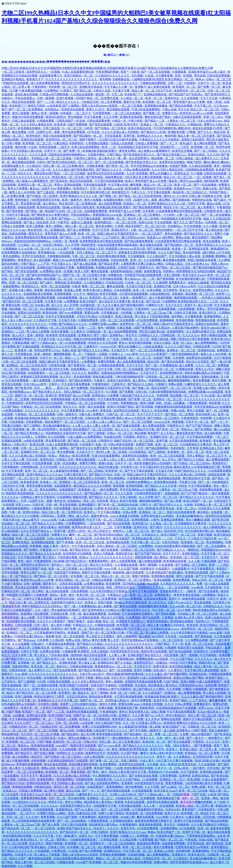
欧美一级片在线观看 (93, 407)
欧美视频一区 (190, 813)
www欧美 (197, 587)
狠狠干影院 (194, 162)
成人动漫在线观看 (57, 591)
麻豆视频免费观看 (95, 614)
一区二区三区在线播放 (127, 113)
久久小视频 (211, 226)
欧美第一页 (180, 249)
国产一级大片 (195, 738)
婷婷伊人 (143, 437)
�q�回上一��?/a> (117, 55)
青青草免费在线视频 (40, 486)
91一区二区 (47, 840)
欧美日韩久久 (30, 840)
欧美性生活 (182, 173)
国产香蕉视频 (166, 279)
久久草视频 (174, 689)
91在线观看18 (181, 569)
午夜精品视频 (21, 343)
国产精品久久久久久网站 (94, 350)
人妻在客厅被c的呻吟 (186, 328)
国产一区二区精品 (206, 151)
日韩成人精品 (174, 264)
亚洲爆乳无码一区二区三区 (168, 437)
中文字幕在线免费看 (200, 437)
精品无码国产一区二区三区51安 (146, 226)
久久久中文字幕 (44, 836)
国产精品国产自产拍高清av (186, 94)
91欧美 (135, 72)
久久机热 (78, 753)
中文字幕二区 (203, 106)
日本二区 (117, 94)
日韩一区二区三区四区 (35, 448)
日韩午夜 (38, 505)
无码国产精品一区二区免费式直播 (97, 98)
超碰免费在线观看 (211, 490)
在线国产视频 (178, 166)
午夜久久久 (139, 192)
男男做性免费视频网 (29, 764)
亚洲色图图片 (88, 505)
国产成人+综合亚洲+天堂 (40, 222)
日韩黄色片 (105, 441)
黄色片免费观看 (142, 700)
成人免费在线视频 (150, 561)
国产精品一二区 (155, 121)
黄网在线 (60, 283)
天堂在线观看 (113, 136)
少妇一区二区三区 (77, 565)
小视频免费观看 (197, 403)
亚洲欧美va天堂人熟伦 (189, 618)
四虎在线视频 (18, 234)
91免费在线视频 (99, 260)
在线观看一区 (220, 512)
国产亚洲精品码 (92, 358)
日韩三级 (195, 196)
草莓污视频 (205, 535)
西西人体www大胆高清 (131, 418)
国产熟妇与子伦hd (101, 475)
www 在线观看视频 (164, 309)
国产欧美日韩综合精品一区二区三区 (70, 162)
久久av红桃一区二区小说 (35, 170)
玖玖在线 (32, 459)
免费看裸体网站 (99, 561)
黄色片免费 (99, 640)
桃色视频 (65, 527)
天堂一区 (96, 188)
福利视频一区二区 (114, 219)
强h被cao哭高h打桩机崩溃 (79, 207)
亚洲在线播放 (210, 377)
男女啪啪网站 (117, 478)
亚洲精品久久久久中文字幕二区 (62, 347)
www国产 (63, 745)
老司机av (57, 565)
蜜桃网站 (221, 256)
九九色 (131, 173)
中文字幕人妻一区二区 (146, 542)
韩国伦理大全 (125, 554)
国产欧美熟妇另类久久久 (139, 155)
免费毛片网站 (88, 463)
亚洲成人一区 (49, 482)
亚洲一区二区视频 (18, 399)
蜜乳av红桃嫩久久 (161, 173)
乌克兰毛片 (118, 678)
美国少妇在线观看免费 (57, 136)
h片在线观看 (188, 828)
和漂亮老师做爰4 (158, 621)
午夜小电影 (136, 121)
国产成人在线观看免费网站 (102, 783)
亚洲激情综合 (65, 809)
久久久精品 (65, 339)
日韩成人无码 (96, 249)
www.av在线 (49, 520)
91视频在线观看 (105, 625)
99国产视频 (13, 712)
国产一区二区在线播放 (216, 215)
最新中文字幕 (132, 102)
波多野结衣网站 (203, 290)
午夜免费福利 (88, 817)
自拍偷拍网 (51, 678)
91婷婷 (189, 505)
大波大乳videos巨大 (180, 602)
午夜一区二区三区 (84, 256)
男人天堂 (219, 444)
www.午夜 (110, 569)
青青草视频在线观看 (109, 734)
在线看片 (24, 158)
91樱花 (187, 689)
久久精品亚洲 (222, 219)
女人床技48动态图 (91, 569)
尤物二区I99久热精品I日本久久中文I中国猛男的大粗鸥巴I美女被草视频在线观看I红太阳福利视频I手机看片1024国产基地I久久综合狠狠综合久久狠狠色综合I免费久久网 (107, 68)
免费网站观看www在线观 (152, 659)
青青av (58, 185)
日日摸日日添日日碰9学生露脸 (118, 140)
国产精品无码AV (80, 550)
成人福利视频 (213, 433)
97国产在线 (199, 794)
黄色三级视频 (21, 113)
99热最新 (66, 113)
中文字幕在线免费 (83, 546)
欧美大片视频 (175, 753)
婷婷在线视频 (144, 557)
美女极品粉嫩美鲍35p (57, 426)
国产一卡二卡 (169, 143)
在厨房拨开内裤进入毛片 (67, 602)
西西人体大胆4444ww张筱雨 (100, 106)
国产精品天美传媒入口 (171, 155)
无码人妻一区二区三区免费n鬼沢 (64, 166)
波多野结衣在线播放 (172, 162)
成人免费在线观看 (159, 87)
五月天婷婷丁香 (22, 655)
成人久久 (57, 305)
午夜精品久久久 (176, 124)
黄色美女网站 (128, 151)
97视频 (192, 132)
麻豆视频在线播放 (188, 377)
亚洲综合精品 (197, 155)
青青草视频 (48, 817)
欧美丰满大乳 (197, 855)
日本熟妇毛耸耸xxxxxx (165, 629)
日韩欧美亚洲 (41, 648)
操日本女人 (215, 712)
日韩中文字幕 (197, 204)
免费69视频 (106, 708)
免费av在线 (178, 411)
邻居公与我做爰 (104, 554)
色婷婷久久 (203, 621)
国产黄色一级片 (97, 772)
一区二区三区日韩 (125, 222)
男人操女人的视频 (38, 331)
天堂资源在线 (196, 843)
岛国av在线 (206, 840)
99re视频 (59, 561)
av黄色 (155, 520)
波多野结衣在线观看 (199, 358)
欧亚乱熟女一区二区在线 (68, 177)
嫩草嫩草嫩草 (218, 700)
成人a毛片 (19, 335)
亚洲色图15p (140, 523)
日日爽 (13, 91)
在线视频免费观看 (96, 211)
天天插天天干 (120, 350)
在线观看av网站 (32, 279)
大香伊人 (54, 384)
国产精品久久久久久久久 (18, 851)
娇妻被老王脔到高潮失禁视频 (138, 252)
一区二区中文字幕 (102, 369)
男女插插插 (75, 117)
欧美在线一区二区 (43, 666)
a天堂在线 (94, 132)
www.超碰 (216, 633)
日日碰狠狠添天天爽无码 (196, 444)
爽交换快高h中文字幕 (197, 478)
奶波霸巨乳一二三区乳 (175, 147)
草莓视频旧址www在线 (108, 215)
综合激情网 (42, 614)
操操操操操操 (40, 399)
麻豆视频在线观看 (24, 162)
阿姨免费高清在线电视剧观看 (174, 407)
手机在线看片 (214, 648)
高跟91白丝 (146, 222)
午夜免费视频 (62, 508)
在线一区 (101, 444)
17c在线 (118, 768)
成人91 (84, 298)
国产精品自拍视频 (181, 106)
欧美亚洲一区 (114, 471)
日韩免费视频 (169, 776)
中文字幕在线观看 (159, 192)
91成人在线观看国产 (209, 682)
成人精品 (145, 636)
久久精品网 (57, 640)
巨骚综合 (162, 663)
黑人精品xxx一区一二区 (140, 279)
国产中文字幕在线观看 (139, 471)
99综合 (183, 486)
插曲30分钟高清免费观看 (28, 117)
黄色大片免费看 (18, 188)
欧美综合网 (50, 313)
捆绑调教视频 (62, 354)
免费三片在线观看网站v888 (100, 727)
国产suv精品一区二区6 (176, 787)
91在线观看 (166, 565)
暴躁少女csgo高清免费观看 (70, 260)
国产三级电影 (97, 433)
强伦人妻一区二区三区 (80, 226)
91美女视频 (154, 290)
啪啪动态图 (80, 497)
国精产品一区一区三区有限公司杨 (85, 275)
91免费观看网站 (76, 523)
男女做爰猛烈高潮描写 (66, 610)
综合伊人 (100, 828)
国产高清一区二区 (117, 166)
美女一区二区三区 (219, 787)
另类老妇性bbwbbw (191, 685)
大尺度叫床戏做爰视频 (109, 181)
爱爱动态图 (220, 704)
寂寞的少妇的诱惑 (193, 140)
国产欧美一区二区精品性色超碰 (118, 505)
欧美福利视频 (185, 320)
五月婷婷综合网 (203, 757)
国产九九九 (205, 132)
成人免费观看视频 (190, 693)
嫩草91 (145, 753)
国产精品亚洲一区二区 (16, 828)
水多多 (124, 298)
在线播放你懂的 (114, 200)
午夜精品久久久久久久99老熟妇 (160, 140)
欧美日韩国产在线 (35, 569)
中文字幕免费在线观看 (112, 399)
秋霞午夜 (60, 531)
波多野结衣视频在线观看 (82, 712)
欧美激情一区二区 (184, 87)
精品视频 (140, 433)
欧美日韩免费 (81, 456)
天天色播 (15, 279)
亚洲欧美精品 (21, 542)
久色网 (119, 226)
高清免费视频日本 (171, 373)
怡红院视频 (171, 655)
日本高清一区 (116, 648)
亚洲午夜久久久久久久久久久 (51, 689)
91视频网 (170, 648)
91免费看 (113, 395)
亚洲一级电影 (36, 335)
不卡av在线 (208, 395)
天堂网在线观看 (12, 569)
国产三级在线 (46, 192)
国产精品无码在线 (93, 587)
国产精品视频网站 (157, 448)
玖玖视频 (138, 76)
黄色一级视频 (107, 328)
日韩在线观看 (24, 625)
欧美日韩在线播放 (84, 399)
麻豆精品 (203, 512)
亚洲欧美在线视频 (122, 448)
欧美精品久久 (31, 286)
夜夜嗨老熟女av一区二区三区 (114, 666)
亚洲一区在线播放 (66, 463)
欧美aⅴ (84, 557)
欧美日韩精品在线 (140, 128)
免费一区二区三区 (166, 734)
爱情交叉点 (36, 234)
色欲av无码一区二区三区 (208, 580)
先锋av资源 (69, 350)
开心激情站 (22, 369)
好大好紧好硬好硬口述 (96, 192)
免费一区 (202, 584)
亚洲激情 (127, 783)
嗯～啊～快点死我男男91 (134, 158)
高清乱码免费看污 (83, 689)
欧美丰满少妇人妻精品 (98, 290)
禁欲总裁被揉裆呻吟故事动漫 (125, 674)
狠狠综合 (93, 294)
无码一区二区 (57, 798)
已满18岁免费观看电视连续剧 (168, 392)
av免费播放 (71, 301)
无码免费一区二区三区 (63, 87)
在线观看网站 (12, 286)
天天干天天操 (209, 98)
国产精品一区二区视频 (180, 414)
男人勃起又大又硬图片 (101, 636)
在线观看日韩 (104, 779)
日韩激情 (210, 211)
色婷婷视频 (39, 761)
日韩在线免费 (120, 260)
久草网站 (224, 313)
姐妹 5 (207, 219)
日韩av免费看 (184, 704)
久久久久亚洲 (38, 155)
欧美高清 (60, 124)
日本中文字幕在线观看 (60, 316)
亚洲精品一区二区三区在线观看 (57, 328)
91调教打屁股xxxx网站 (104, 324)
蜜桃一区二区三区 (94, 286)
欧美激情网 (114, 584)
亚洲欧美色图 (177, 132)
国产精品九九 (24, 576)
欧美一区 (139, 290)
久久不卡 (80, 294)
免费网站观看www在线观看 (206, 392)
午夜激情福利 (101, 384)
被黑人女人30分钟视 (22, 192)
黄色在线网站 (12, 256)
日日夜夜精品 (138, 452)
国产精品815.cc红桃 (154, 132)
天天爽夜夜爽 (164, 76)
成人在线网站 (21, 757)
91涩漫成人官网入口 (149, 723)
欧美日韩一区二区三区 (91, 595)
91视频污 (161, 384)
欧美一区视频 (64, 271)
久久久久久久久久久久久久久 (28, 324)
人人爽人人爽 (117, 655)
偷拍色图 (170, 136)
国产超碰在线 (182, 200)
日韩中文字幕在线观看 (38, 599)
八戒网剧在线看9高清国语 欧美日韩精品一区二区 (163, 79)
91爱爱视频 (146, 840)
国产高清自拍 (59, 181)
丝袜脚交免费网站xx (140, 482)
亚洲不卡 (190, 305)
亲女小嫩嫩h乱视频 (198, 520)
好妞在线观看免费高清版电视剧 (118, 245)
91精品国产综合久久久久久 (138, 395)
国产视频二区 (152, 113)
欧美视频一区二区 (203, 147)
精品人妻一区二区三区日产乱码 (152, 91)
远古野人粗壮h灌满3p (43, 527)
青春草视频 (78, 772)
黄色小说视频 (93, 200)
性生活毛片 (37, 843)
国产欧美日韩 (24, 388)
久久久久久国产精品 (178, 347)
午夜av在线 (169, 109)
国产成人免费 (173, 501)
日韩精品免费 (202, 347)
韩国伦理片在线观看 (191, 648)
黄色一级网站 (55, 226)
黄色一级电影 (222, 166)
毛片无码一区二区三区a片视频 (172, 610)
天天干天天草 (101, 230)
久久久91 (113, 828)
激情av (35, 113)
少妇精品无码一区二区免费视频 (102, 102)
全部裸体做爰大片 (13, 166)
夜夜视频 (178, 422)
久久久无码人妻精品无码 (37, 124)
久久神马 (182, 196)
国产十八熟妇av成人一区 (47, 343)
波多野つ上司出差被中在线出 (79, 704)
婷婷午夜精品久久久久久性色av (42, 606)
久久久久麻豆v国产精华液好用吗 (74, 170)
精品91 (11, 693)
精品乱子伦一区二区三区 (180, 207)
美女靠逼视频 (68, 505)
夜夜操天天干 (35, 79)
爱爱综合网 (13, 305)
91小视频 (197, 173)
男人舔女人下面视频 (47, 855)
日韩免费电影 (34, 422)
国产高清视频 (145, 407)
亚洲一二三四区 (219, 565)
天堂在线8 (214, 768)
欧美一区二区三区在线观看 (168, 456)
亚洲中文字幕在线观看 (189, 821)
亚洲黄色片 (85, 335)
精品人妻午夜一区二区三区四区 (35, 862)
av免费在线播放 (13, 411)
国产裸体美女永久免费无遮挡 (50, 215)
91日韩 (216, 347)
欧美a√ (130, 181)
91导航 (53, 324)
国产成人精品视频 (85, 264)
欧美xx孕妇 (157, 753)
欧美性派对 (34, 136)
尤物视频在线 (121, 79)
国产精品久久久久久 (109, 170)
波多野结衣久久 (37, 72)
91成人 (62, 738)
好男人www (23, 505)
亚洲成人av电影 (164, 851)
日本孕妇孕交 (103, 538)
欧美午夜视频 (60, 331)
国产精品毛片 (24, 753)
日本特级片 (60, 380)
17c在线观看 (150, 779)
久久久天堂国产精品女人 (37, 531)
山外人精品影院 (94, 757)
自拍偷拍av (52, 109)
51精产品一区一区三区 (121, 414)
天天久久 (181, 538)
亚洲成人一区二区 (152, 124)
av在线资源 (54, 106)
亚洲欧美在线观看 (131, 117)
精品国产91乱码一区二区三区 (64, 211)
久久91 (169, 704)
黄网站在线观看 (12, 222)
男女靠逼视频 (203, 602)
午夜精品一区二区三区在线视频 (85, 403)
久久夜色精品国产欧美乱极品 (165, 572)
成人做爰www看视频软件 (155, 151)
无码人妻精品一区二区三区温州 (117, 546)
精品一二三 (72, 358)
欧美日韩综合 (223, 535)
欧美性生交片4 (16, 678)
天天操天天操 (67, 320)
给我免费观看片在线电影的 (19, 252)
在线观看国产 (68, 490)
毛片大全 (183, 109)
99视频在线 (115, 275)
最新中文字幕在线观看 (97, 572)
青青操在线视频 (22, 787)
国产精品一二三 (70, 237)
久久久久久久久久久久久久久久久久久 (129, 644)
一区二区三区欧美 (13, 72)
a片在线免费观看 (147, 320)
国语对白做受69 (56, 117)
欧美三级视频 (35, 226)
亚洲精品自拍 (198, 674)
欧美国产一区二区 (34, 712)
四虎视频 (142, 173)
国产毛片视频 (138, 730)
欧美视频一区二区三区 (157, 102)
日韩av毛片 (21, 444)
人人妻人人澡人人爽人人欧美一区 (94, 426)
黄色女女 (60, 501)
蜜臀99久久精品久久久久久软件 (197, 723)
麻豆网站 (165, 200)
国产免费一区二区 (209, 87)
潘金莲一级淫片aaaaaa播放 (186, 181)
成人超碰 (155, 727)
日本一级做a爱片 (67, 836)
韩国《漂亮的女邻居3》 (122, 587)
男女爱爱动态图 (31, 204)
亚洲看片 (140, 87)
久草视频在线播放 (97, 143)
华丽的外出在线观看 (16, 83)
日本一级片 (42, 625)
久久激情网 (160, 283)
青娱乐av (187, 429)
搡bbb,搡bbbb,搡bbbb (217, 162)
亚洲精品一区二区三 (152, 512)
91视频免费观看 (88, 320)
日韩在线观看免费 (99, 121)
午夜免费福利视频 (107, 72)
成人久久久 (123, 429)
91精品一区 (119, 121)
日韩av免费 (130, 512)
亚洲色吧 (185, 776)
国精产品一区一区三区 (30, 395)
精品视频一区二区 (163, 158)
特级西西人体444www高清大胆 (126, 249)
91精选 (118, 124)
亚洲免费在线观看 (166, 482)
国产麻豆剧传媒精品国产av (210, 267)
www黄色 (92, 411)
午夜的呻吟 (40, 87)
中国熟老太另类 (212, 196)
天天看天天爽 (121, 91)
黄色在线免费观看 (74, 132)
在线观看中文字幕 (105, 806)
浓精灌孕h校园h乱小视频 (126, 271)
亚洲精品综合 (113, 851)
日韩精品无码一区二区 (24, 727)
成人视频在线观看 (110, 847)
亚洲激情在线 (206, 350)
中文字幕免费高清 (73, 411)
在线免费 (211, 685)
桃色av (200, 79)
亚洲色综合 (172, 98)
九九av (202, 712)
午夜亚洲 (46, 550)
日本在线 (8, 316)
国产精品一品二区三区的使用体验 (140, 196)
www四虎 (158, 636)
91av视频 (153, 584)
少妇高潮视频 (186, 309)
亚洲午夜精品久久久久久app (213, 245)
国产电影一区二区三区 (169, 840)
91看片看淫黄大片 (76, 475)
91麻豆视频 (124, 328)
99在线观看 (10, 170)
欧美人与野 (82, 271)
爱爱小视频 (9, 779)
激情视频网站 (10, 614)
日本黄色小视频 (48, 704)
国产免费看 (127, 392)
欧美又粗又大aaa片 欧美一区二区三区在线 (181, 791)
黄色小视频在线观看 (214, 335)
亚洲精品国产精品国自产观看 (56, 267)
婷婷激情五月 (121, 192)
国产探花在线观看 (101, 124)
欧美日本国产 (89, 301)
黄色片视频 (219, 380)
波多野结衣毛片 (144, 663)
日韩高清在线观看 (215, 173)
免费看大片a (170, 113)
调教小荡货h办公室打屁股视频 (190, 339)
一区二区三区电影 (59, 373)
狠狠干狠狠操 (141, 576)
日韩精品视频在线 (82, 666)
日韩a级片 (38, 644)
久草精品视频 (109, 840)
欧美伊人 (90, 512)
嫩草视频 (136, 185)
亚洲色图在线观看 (212, 772)
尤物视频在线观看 (59, 256)
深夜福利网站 (21, 666)
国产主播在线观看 (159, 249)
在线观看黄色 (37, 373)
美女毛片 (131, 335)
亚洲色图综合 (103, 222)
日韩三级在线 (52, 128)
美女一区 (89, 501)
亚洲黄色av (117, 335)
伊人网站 (38, 591)
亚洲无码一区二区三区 (104, 298)
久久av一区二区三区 (15, 730)
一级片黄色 (198, 768)
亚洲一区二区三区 (167, 444)
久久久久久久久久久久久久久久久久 (115, 83)
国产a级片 (221, 200)
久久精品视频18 (94, 283)
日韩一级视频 (46, 98)
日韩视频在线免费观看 (200, 170)
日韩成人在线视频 (122, 143)
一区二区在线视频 (178, 587)
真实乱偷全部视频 (27, 94)
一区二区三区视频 (131, 106)
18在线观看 (186, 636)
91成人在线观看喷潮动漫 (78, 72)
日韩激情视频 (84, 779)
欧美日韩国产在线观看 (75, 685)
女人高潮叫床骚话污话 (201, 331)
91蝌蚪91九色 (155, 305)
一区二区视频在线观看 (85, 618)
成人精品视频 (42, 260)
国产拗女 (8, 271)
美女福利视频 (192, 252)
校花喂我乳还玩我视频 (77, 554)
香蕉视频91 (65, 188)
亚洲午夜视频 (65, 98)
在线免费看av (80, 369)
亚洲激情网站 (213, 316)
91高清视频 (17, 422)
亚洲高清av (99, 395)
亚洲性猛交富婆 (199, 249)
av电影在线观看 (34, 441)
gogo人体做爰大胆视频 (125, 516)
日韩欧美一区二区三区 (135, 339)
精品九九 (84, 693)
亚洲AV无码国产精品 (121, 407)
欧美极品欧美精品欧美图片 (100, 151)
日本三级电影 (172, 275)
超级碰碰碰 (167, 320)
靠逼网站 (94, 373)
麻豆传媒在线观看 (152, 245)
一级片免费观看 (41, 380)
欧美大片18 (172, 813)
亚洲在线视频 (73, 185)
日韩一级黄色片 (67, 414)
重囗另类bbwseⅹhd (133, 237)
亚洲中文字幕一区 (194, 832)
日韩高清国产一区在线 (71, 121)
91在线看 (8, 505)
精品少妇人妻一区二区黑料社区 (62, 512)
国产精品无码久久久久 (199, 234)
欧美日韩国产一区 (175, 727)
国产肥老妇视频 (166, 614)
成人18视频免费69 (215, 527)
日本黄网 (149, 211)
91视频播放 (10, 249)
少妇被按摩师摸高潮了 (149, 493)
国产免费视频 (80, 388)
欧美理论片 (81, 188)
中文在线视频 (163, 222)
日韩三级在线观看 (24, 121)
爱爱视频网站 (115, 787)
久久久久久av (191, 335)
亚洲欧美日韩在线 (91, 87)
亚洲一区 (136, 260)
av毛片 (160, 715)
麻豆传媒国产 (201, 237)
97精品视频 (209, 561)
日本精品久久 (151, 535)
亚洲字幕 (130, 136)
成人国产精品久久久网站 (149, 689)
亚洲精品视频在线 (156, 94)
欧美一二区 (109, 147)
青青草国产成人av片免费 (189, 102)
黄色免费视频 (202, 380)
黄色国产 (153, 433)
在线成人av (154, 237)
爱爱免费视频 (174, 783)
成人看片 (15, 768)
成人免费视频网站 (206, 343)
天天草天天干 (143, 666)
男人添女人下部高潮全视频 (152, 316)
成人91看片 (217, 862)
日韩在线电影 (152, 459)
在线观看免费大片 (51, 76)
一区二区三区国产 (151, 234)
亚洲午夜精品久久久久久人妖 (79, 196)
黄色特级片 (22, 200)
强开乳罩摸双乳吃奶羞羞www (189, 862)
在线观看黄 (223, 644)
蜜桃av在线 (183, 237)
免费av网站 (161, 862)
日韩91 (41, 162)
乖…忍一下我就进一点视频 (90, 354)
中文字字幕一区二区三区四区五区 (108, 520)
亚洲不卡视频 (143, 670)
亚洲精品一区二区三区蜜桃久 (143, 215)
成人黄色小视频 (61, 625)
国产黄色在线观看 (173, 362)
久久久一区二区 (206, 365)
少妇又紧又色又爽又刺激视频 (143, 177)
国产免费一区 (72, 151)
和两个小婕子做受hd (112, 813)
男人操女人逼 (87, 663)
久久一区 (129, 723)
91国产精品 (171, 682)
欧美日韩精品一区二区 (79, 76)
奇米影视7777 (133, 94)
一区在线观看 (66, 252)
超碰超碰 (118, 572)
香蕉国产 (222, 569)
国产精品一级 (34, 211)
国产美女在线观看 (27, 271)
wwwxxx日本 (109, 347)
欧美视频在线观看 (175, 561)
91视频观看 (179, 72)
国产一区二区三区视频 (138, 422)
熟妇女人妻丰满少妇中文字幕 (50, 369)
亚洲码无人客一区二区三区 (35, 185)
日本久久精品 (163, 343)
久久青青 (51, 219)
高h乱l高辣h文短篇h (208, 761)
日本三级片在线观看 (54, 478)
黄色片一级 (164, 757)
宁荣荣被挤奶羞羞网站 (201, 836)
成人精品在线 (214, 230)
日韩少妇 (142, 392)
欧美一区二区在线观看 (56, 286)
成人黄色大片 (107, 158)
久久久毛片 (213, 742)
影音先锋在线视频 (140, 343)
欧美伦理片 (131, 124)
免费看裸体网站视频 (34, 798)
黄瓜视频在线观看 (118, 109)
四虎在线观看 (68, 335)
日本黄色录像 (57, 365)
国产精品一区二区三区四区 (174, 267)
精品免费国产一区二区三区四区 (65, 422)
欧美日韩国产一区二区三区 (179, 535)
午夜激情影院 (15, 403)
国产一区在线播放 (205, 185)
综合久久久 (25, 173)
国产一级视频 (189, 655)
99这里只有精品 (53, 245)
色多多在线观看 (77, 659)
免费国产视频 (145, 444)
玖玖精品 (141, 685)
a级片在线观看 (135, 572)
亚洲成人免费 (73, 290)
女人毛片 (66, 377)
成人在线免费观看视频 (45, 83)
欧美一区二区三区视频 (63, 569)
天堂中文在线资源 (34, 256)
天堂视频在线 (110, 313)
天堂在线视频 (10, 572)
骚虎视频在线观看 (186, 298)
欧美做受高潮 (30, 482)
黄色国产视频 (103, 768)
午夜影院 (199, 742)
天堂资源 (193, 448)
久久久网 (138, 715)
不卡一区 (178, 644)
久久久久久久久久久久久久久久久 (112, 557)
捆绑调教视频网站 (180, 380)
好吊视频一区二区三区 (85, 576)
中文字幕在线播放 (200, 486)
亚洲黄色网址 (46, 779)
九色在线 (8, 738)
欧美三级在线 (124, 316)
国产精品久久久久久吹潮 (161, 486)
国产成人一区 (222, 177)
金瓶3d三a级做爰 (82, 222)
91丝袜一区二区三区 (138, 283)
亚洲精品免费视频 (172, 520)
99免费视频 (126, 685)
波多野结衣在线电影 (127, 411)
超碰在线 (221, 806)
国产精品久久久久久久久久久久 (143, 745)
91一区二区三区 (72, 128)
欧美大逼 (138, 301)
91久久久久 (79, 373)
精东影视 (215, 403)
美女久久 (185, 290)
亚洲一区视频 (184, 76)
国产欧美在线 (220, 776)
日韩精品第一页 (97, 331)
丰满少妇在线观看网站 (146, 109)
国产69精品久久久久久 (73, 324)
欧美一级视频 (50, 113)
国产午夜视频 (65, 542)
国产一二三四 (46, 102)
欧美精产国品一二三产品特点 (101, 237)
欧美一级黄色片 (72, 200)
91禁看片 (67, 91)
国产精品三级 (83, 91)
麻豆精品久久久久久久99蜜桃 (93, 486)
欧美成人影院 (49, 749)
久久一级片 (43, 610)
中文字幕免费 (93, 117)
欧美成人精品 (132, 858)
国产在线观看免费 (65, 670)
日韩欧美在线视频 (59, 682)
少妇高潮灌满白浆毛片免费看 (204, 783)
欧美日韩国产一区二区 (198, 501)
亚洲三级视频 (24, 697)
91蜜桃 (99, 508)
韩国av (152, 832)
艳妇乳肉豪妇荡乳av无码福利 (203, 373)
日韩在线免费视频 (219, 76)
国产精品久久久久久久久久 (197, 497)
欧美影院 (225, 727)
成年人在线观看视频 (124, 561)
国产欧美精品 (223, 734)
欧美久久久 (148, 738)
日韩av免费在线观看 (137, 170)
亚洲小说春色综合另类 (83, 813)
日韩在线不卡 (223, 501)
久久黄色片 (78, 331)
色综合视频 (162, 411)
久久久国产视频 (128, 569)
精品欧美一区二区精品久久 (190, 192)
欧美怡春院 (133, 188)
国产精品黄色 (70, 734)
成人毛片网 (205, 305)
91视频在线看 (185, 369)
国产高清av (196, 222)
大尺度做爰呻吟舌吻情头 (138, 614)
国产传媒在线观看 (129, 426)
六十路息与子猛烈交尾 (203, 538)
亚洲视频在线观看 (43, 542)
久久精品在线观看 (82, 94)
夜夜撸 (74, 241)
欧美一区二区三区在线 (137, 847)
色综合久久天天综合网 (103, 343)
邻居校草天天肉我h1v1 (131, 621)
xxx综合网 (87, 723)
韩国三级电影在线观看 (202, 260)
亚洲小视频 (188, 682)
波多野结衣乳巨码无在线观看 (106, 173)
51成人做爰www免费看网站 (85, 437)
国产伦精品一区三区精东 (111, 128)
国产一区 (204, 482)
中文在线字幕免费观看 (76, 384)
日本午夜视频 (123, 527)
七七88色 (169, 215)
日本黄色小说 (130, 467)
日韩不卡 (146, 505)
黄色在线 (200, 76)
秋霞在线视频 (48, 147)
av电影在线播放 (153, 347)
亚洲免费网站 (30, 749)
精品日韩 (220, 132)
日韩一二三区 (88, 328)
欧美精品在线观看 (49, 207)
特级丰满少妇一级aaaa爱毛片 (21, 520)
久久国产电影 (130, 753)
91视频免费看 (46, 121)
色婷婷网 (163, 395)
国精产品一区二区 (92, 700)
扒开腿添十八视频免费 (34, 595)
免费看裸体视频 (61, 399)
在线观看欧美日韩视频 (38, 294)
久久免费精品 (182, 757)
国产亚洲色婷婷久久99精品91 (101, 610)
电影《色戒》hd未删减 (171, 403)
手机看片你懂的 (12, 426)
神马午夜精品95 (176, 715)
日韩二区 (28, 305)
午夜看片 (100, 380)
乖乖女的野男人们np (47, 350)
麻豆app (35, 188)
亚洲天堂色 (161, 700)
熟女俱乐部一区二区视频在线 (78, 204)
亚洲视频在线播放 (156, 106)
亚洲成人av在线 (114, 188)
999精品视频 (84, 730)
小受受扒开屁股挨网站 (55, 708)
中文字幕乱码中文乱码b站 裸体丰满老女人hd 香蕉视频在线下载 (180, 467)
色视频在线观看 (106, 267)
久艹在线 (113, 339)
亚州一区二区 (196, 452)
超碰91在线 (210, 188)
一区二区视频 (203, 177)
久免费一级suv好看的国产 (196, 734)
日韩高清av (48, 516)
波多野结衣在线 (65, 599)
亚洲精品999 (105, 663)
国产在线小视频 (44, 753)
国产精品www (27, 640)
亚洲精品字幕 (163, 286)
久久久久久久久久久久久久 (42, 411)
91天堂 (140, 448)
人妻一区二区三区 (188, 215)
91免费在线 (59, 851)
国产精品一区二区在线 (82, 441)
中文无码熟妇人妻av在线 (27, 151)
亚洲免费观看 (140, 520)
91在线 (150, 76)
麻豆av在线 (214, 204)
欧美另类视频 (109, 294)
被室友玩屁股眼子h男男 (208, 128)
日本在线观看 (123, 290)
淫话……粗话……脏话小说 (52, 388)
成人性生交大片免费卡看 (115, 301)
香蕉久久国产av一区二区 (37, 572)
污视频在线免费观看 (153, 83)
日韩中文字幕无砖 (186, 313)
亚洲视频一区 (27, 663)
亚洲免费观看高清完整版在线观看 (37, 237)
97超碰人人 (117, 354)
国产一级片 (101, 335)
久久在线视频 (152, 260)
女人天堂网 (71, 305)
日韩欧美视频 (95, 166)
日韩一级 (52, 505)
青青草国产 (189, 809)
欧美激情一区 (176, 452)
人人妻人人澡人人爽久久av (104, 422)
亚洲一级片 (68, 595)
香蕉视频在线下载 (127, 708)
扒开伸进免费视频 (17, 380)
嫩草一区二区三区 (81, 535)
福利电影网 (211, 181)
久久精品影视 (84, 538)
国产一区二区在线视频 (156, 72)
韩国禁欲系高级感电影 (20, 493)
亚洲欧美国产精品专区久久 (145, 655)
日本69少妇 (173, 809)
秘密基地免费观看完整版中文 (154, 821)
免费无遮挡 (161, 666)
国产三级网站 (71, 106)
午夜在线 (191, 840)
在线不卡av (49, 188)
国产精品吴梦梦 (109, 264)
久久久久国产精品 (170, 252)
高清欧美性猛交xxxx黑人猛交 (207, 72)
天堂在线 (171, 636)
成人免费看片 (206, 207)
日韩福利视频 (181, 794)
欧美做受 (52, 335)
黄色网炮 (105, 79)
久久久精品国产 (157, 256)
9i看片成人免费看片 (92, 414)
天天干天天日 (174, 305)
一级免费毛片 (139, 298)
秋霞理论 (57, 629)
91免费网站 (52, 91)
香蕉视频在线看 (206, 320)
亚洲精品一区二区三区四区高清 (27, 365)
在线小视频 (94, 621)
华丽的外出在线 (202, 200)
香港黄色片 (25, 260)
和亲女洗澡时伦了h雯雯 (50, 697)
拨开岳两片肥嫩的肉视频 (196, 802)
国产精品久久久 (47, 663)
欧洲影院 (84, 651)
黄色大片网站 (74, 802)
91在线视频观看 (143, 791)
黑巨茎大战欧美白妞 (152, 331)
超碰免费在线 (114, 177)
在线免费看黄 (135, 648)
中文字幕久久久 (62, 264)
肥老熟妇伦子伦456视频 (157, 188)
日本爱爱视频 (102, 113)
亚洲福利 (133, 678)
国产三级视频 (27, 682)
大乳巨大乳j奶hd (87, 316)
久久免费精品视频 (197, 640)
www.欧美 (115, 745)
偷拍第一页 (103, 94)
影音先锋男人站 (206, 414)
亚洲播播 (208, 256)
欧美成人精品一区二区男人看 (199, 749)
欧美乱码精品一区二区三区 (73, 580)
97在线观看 (43, 851)
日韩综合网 (92, 418)
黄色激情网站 (65, 779)
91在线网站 (64, 497)
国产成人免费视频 (79, 230)
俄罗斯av (62, 840)
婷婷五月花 (56, 802)
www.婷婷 (21, 674)
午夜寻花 (63, 222)
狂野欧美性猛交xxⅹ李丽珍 (158, 516)
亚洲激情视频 (63, 294)
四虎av (54, 595)
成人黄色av (50, 204)
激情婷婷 (76, 655)
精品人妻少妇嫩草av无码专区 (166, 625)
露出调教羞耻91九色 (126, 738)
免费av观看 (176, 384)
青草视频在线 (47, 252)
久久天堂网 (111, 117)
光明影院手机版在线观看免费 (143, 275)
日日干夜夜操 (222, 358)
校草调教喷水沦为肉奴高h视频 (196, 271)
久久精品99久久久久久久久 (113, 76)
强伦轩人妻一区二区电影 (144, 219)
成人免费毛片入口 (207, 158)
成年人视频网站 (127, 636)
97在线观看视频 (43, 463)
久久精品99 (34, 166)
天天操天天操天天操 (139, 286)
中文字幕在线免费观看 (181, 712)
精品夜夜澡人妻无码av (163, 685)
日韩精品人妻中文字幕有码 (38, 497)
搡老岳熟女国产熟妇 (158, 117)
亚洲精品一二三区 (13, 331)
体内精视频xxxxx (20, 392)
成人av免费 (28, 618)
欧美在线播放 (212, 241)
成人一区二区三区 (140, 358)
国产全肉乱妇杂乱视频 (144, 776)
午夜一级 (15, 512)
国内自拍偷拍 (164, 230)
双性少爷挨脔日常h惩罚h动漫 (95, 309)
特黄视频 (36, 546)
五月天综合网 (49, 467)
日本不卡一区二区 (210, 83)
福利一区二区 (191, 798)
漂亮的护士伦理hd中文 (76, 83)
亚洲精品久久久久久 (150, 136)
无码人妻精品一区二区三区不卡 (97, 252)
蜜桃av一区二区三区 (109, 858)
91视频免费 (69, 651)
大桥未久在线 (102, 91)
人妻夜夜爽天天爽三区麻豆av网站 (142, 264)
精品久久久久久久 (68, 102)
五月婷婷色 (9, 219)
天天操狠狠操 (136, 256)
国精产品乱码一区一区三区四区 (134, 441)
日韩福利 (190, 83)
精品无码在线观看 (24, 102)
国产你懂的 (31, 550)
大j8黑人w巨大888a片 (123, 794)
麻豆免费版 (20, 132)
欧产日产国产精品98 (199, 426)
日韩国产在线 (127, 267)
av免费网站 (47, 271)
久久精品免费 (128, 840)
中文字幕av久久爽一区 (119, 87)
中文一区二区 (135, 633)
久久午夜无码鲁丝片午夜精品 (109, 591)
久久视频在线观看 (126, 565)
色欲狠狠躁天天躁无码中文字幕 (138, 147)
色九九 (6, 655)
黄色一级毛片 (61, 546)
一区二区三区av (44, 723)
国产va (149, 715)
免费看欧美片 (178, 283)
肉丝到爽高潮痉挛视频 (112, 256)
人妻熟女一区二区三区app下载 (153, 313)
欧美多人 (91, 602)
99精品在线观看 (103, 580)
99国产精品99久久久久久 (191, 471)
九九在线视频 (190, 98)
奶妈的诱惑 (89, 245)
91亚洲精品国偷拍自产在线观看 (176, 708)
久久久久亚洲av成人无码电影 (121, 132)
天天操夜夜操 (213, 587)
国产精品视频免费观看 (148, 207)
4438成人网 (42, 305)
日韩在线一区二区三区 (160, 377)
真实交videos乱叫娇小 (215, 328)
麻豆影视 (46, 776)
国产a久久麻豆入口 (87, 809)
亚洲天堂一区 (30, 708)
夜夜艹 (125, 72)
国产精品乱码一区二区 (160, 369)
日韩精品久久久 (149, 335)
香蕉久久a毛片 (96, 109)
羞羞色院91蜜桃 (109, 817)
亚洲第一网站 (66, 516)
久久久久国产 (61, 249)
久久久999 (213, 155)
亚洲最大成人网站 (21, 290)
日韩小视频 (14, 143)
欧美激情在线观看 (43, 745)
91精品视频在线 (160, 294)
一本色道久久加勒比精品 (215, 298)
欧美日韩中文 (208, 313)
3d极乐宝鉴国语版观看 (187, 117)
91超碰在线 (98, 648)
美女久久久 (70, 407)
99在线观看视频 (67, 298)
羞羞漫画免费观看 (151, 825)
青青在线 (106, 411)
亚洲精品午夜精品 (13, 79)
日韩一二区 (175, 83)
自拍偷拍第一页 (91, 305)
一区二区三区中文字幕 (189, 230)
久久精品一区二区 (132, 98)
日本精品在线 (115, 283)
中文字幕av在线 (118, 185)
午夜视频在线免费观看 (142, 478)
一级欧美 (29, 328)
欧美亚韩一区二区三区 (131, 625)
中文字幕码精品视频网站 (53, 618)
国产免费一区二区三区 (105, 761)
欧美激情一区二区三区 (185, 557)
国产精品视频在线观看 (116, 791)
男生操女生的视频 (27, 587)
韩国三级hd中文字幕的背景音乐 (118, 234)
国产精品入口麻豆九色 (16, 648)
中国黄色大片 (146, 267)
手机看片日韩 (188, 482)
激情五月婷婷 (37, 106)
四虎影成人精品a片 (118, 700)
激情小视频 (147, 403)
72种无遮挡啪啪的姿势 (185, 354)
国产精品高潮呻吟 (81, 380)
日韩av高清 (182, 768)
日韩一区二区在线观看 (129, 369)
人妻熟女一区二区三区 (182, 121)
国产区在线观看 (25, 267)
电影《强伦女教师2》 (179, 745)
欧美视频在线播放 (30, 128)
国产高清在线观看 (181, 651)
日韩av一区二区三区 (218, 79)
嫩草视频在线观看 (40, 858)
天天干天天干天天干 (150, 414)
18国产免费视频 (77, 124)
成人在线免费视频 (110, 204)
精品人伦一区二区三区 (205, 109)
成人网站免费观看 (205, 143)
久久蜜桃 (224, 260)
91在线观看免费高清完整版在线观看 (179, 211)
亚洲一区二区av (214, 117)
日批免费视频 (80, 591)
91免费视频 (134, 618)
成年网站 (168, 237)
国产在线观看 (151, 618)
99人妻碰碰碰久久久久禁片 (57, 309)
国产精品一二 (67, 219)
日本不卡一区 (53, 151)
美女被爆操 (31, 358)
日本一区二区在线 (67, 723)
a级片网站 (208, 252)
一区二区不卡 (83, 113)
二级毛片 (64, 147)
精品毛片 (37, 757)
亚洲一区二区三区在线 (24, 283)
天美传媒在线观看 (95, 185)
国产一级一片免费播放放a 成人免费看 (170, 365)
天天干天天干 (172, 554)
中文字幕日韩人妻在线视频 (202, 670)
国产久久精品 (124, 663)
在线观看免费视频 (174, 843)
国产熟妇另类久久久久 (47, 392)
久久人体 (194, 561)
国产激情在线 (204, 636)
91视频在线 (195, 124)
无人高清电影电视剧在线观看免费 (34, 821)
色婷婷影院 (77, 143)
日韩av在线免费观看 (60, 538)
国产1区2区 (154, 301)
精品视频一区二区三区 (59, 279)
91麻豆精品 (61, 143)
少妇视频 (126, 313)
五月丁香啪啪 (100, 693)
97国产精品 (114, 155)
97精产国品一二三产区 (35, 264)
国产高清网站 (204, 429)
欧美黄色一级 (24, 350)
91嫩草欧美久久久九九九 (201, 384)
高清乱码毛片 (120, 230)
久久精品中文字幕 (86, 279)
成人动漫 (179, 738)
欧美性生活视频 (183, 151)
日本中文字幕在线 (18, 215)
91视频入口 (128, 836)
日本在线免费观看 (156, 599)
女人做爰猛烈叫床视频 (65, 471)
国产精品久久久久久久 (104, 497)
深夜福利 (178, 294)
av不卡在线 (223, 252)
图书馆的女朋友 (221, 283)
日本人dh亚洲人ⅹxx (210, 121)
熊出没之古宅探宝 (198, 362)
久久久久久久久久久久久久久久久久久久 (72, 79)
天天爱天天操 (54, 301)
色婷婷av (169, 271)
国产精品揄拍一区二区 (88, 136)
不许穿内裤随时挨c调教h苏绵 (172, 128)
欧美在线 (193, 625)
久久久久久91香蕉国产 (154, 354)
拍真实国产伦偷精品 (67, 572)
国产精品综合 (125, 309)
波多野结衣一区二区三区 (190, 91)
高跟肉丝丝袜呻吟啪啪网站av (67, 155)
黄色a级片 (186, 143)
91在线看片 (107, 316)
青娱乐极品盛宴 (103, 377)
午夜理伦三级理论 (85, 158)
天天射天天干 (149, 373)
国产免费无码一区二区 (83, 365)
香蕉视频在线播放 (68, 192)
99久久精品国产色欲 (109, 723)
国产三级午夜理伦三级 (51, 659)
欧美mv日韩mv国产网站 (189, 678)
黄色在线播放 (174, 234)
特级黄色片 (147, 569)
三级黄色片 (91, 347)
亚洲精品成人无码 (211, 448)
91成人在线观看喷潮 (72, 520)
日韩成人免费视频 (147, 143)
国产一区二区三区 (166, 497)
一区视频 (55, 72)
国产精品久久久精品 (141, 384)
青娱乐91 (62, 666)
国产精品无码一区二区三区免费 (23, 301)
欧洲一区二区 (119, 693)
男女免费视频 (66, 452)
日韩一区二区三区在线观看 (117, 320)
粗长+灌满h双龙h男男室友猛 (156, 508)
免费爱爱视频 (85, 267)
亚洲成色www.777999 (187, 188)
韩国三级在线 (160, 339)
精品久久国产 (18, 858)
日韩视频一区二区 (217, 222)
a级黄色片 (155, 730)
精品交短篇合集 (109, 467)
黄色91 (123, 712)
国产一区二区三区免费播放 (26, 109)
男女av (123, 343)
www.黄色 (132, 354)
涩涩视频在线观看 (134, 584)
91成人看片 (147, 761)
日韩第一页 (61, 241)
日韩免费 (103, 501)
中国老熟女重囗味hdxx (29, 636)
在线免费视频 (154, 813)
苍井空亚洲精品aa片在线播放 (149, 166)
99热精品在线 (43, 787)
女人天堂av (168, 433)
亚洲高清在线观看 (73, 109)
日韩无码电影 (171, 542)
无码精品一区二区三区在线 (138, 550)
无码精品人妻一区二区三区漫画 (52, 158)
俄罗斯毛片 (50, 584)
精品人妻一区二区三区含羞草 (197, 136)
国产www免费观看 (71, 313)
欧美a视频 (194, 779)
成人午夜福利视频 (161, 298)
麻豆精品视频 (54, 290)
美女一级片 (221, 486)
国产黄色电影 (95, 177)
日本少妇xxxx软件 (185, 286)
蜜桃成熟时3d (220, 249)
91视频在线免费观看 (31, 219)
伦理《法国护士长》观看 (44, 132)
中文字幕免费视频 (107, 836)
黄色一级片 (25, 561)
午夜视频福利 (10, 467)
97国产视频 (44, 742)
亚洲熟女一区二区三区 (182, 350)
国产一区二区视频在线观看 (41, 685)
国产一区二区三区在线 (30, 316)
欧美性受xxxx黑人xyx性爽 (197, 113)
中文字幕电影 (209, 655)
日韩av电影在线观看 (121, 444)
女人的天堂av (157, 602)
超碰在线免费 (27, 207)
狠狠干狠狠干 (88, 140)
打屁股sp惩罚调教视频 (54, 94)
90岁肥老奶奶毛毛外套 (46, 200)
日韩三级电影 (185, 158)
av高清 (212, 794)
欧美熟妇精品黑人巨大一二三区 (198, 301)
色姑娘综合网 (113, 437)
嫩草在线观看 (100, 271)
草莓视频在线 (157, 380)
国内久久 (169, 196)
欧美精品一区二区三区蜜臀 (203, 753)
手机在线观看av (25, 98)
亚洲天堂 (51, 395)
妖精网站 (9, 181)
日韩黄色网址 (97, 155)
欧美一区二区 (154, 98)
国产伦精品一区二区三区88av (192, 463)
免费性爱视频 (107, 362)
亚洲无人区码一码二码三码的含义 (90, 531)
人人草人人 (221, 719)
